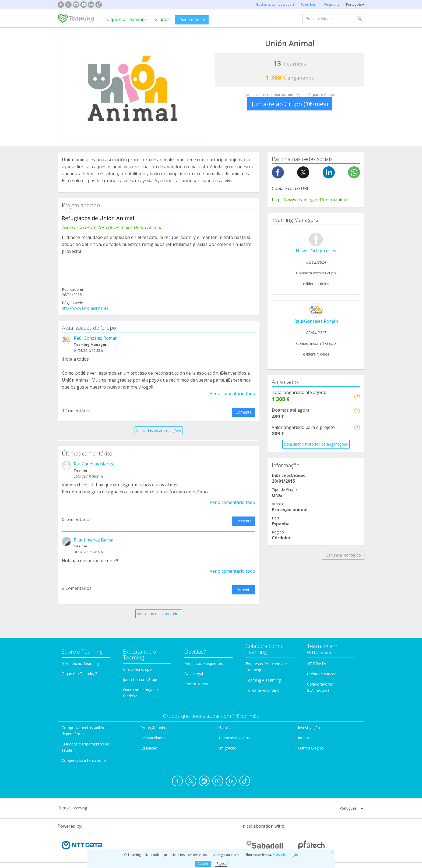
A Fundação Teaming (80, 663)
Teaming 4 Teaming (263, 680)
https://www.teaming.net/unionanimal (310, 200)
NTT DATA (317, 664)
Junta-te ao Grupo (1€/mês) (290, 104)
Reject (221, 864)
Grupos (162, 19)
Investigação (309, 728)
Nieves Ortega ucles (316, 251)
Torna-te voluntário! (263, 690)
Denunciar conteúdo (343, 555)
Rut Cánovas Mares (93, 464)
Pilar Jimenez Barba (94, 540)
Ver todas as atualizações (159, 431)
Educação (149, 748)
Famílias (226, 728)
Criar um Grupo (192, 20)
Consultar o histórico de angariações (316, 444)
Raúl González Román (96, 338)
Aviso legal (194, 674)
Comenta (244, 412)
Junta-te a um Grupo (141, 679)
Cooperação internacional (84, 760)
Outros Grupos (311, 748)
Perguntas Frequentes (204, 663)
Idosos (304, 738)
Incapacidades (153, 738)
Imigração (228, 748)
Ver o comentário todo (232, 393)
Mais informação (285, 855)
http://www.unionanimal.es (85, 308)
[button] (357, 397)
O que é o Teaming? (126, 19)
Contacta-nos (196, 684)
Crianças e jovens (234, 738)
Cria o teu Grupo (137, 669)
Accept (203, 864)
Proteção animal (155, 728)
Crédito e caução (322, 674)
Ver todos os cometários (159, 614)
